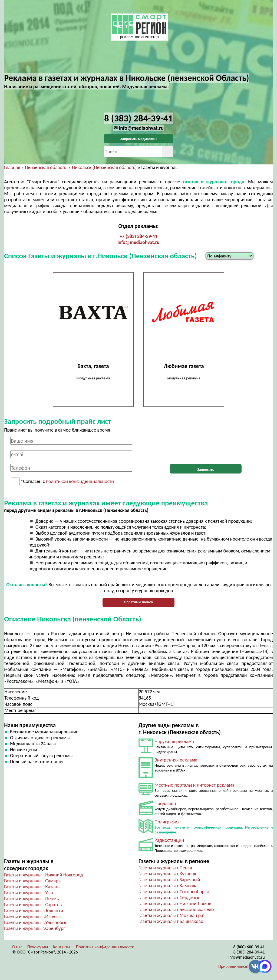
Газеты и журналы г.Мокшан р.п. (172, 915)
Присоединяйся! (233, 966)
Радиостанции (169, 840)
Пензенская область (45, 167)
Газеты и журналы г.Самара (32, 881)
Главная (12, 167)
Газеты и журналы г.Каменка (168, 886)
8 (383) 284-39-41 (249, 952)
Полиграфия (167, 822)
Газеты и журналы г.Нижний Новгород (44, 875)
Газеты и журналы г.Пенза (165, 868)
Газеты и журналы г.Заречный (169, 880)
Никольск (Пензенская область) (104, 167)
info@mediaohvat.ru (138, 242)
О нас (17, 947)
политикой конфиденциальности (80, 482)
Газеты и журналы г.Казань (32, 887)
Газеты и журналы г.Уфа (28, 893)
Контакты (62, 947)
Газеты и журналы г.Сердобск (169, 898)
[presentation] (206, 448)
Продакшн (165, 803)
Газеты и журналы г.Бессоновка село (176, 909)
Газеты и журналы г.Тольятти (34, 911)
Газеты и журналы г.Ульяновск (35, 922)
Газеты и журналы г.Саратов (33, 905)
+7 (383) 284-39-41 (138, 236)
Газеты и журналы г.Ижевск (32, 916)
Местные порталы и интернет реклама (194, 785)
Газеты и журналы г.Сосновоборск (174, 892)
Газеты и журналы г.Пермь (31, 899)
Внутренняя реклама (176, 760)
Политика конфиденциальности (105, 947)
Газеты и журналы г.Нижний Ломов (175, 903)
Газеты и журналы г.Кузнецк (167, 874)
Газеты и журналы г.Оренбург (34, 928)
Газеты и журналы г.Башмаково (171, 921)
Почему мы (38, 947)
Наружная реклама (174, 741)
